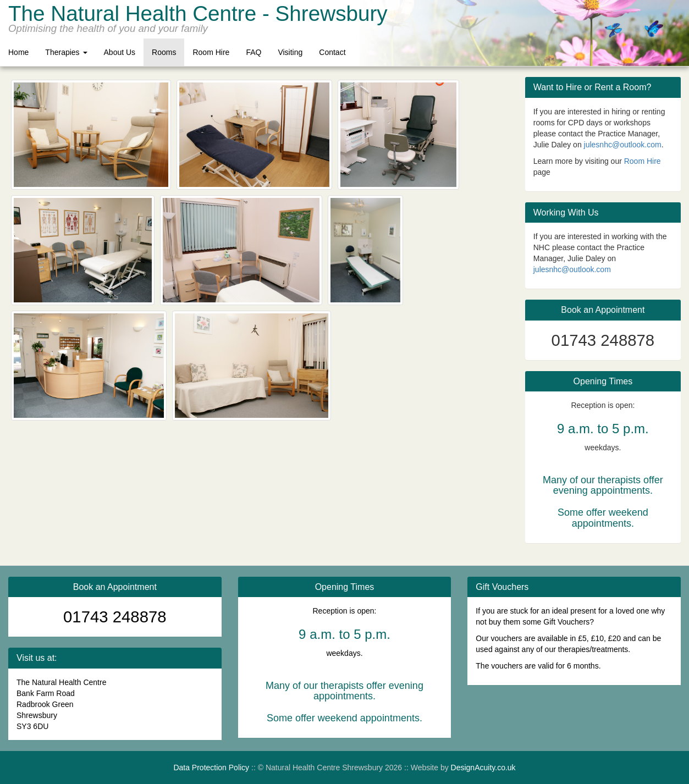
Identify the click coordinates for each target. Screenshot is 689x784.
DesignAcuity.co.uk (483, 768)
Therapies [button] (66, 52)
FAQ (253, 52)
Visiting (290, 52)
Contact (332, 52)
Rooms (164, 52)
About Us (120, 52)
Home (18, 52)
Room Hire (211, 52)
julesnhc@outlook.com (623, 145)
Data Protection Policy (211, 768)
